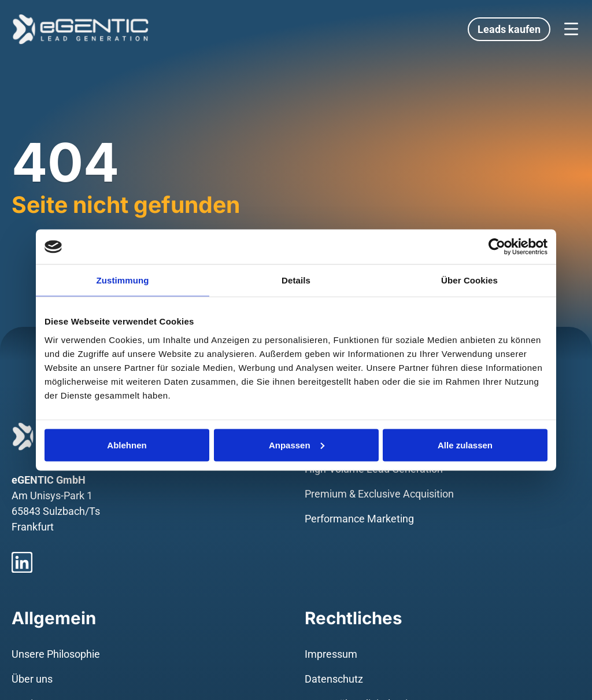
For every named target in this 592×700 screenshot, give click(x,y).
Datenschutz (334, 679)
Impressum (331, 654)
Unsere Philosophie (56, 654)
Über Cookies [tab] (469, 280)
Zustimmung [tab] (123, 280)
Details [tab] (296, 280)
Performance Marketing (359, 519)
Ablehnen (127, 445)
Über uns (32, 679)
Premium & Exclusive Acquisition (379, 494)
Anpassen (297, 445)
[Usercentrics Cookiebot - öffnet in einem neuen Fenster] (497, 247)
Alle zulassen (465, 445)
